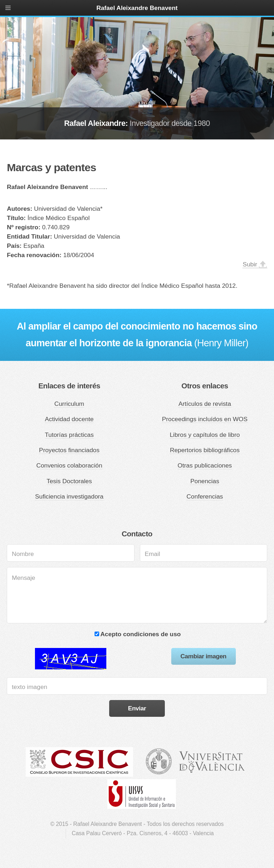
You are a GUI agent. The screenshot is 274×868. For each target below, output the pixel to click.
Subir (250, 264)
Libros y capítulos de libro (205, 435)
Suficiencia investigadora (69, 496)
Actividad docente (69, 419)
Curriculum (69, 404)
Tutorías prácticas (69, 435)
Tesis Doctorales (69, 481)
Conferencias (205, 496)
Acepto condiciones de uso (140, 634)
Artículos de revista (205, 404)
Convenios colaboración (69, 465)
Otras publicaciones (205, 465)
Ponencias (205, 481)
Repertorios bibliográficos (205, 450)
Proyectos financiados (69, 450)
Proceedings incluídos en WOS (205, 419)
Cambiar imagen (204, 656)
